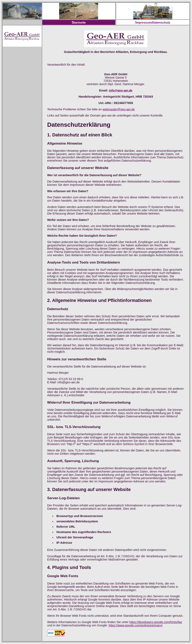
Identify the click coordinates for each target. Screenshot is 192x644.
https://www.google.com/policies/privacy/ (136, 625)
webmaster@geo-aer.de (119, 109)
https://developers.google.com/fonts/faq (156, 622)
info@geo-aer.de (121, 90)
